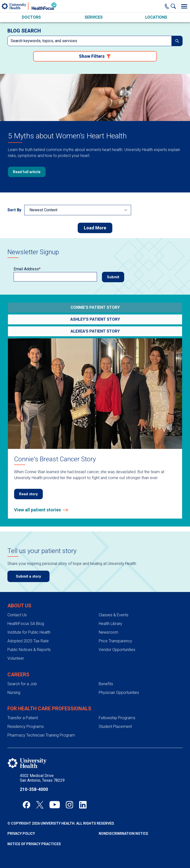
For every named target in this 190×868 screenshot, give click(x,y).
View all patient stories (37, 510)
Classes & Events (114, 615)
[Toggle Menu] (184, 6)
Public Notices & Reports (29, 650)
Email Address (26, 269)
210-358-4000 (34, 789)
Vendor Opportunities (117, 650)
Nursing (14, 693)
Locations (156, 17)
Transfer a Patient (23, 718)
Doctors (31, 17)
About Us (19, 606)
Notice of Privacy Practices (34, 844)
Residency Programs (26, 727)
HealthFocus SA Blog (26, 624)
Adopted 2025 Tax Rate (28, 641)
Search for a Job (22, 684)
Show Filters (92, 56)
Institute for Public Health (29, 632)
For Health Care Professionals (49, 709)
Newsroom (108, 632)
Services (94, 17)
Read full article (27, 172)
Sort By (14, 210)
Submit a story (28, 576)
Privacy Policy (21, 834)
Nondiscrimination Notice (123, 834)
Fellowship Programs (117, 718)
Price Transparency (115, 641)
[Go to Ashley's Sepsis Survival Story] (95, 319)
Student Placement (115, 727)
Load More (95, 228)
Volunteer (16, 658)
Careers (18, 675)
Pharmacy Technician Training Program (41, 735)
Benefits (106, 684)
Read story (28, 494)
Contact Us (17, 615)
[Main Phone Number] (167, 6)
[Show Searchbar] (174, 6)
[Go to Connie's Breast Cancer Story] (95, 308)
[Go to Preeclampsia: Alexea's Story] (95, 331)
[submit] (177, 41)
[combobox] (90, 41)
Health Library (110, 624)
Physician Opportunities (119, 693)
